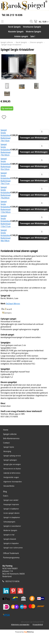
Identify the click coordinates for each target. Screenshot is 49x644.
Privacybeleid (38, 624)
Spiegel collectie (7, 42)
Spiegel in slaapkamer (12, 517)
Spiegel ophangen (10, 460)
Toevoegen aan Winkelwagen (34, 138)
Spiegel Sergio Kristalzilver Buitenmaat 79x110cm (6, 135)
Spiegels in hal (9, 535)
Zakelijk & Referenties (12, 473)
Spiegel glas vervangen (12, 464)
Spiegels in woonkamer (12, 526)
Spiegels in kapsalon (11, 543)
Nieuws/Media (9, 486)
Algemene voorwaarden (20, 624)
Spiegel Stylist (9, 447)
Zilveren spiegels (36, 42)
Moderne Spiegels (33, 32)
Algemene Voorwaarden (13, 482)
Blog (5, 491)
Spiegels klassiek (10, 539)
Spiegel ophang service (12, 456)
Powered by (24, 632)
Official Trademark (11, 553)
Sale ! (33, 36)
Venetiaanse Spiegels (32, 27)
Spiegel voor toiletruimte (13, 548)
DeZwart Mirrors (13, 304)
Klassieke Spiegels (16, 32)
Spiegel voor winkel (11, 500)
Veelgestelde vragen (11, 477)
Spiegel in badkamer (11, 509)
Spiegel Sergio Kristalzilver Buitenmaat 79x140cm (6, 150)
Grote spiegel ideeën (11, 513)
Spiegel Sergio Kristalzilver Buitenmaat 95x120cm (6, 164)
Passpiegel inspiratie (11, 504)
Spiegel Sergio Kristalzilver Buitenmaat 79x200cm (6, 192)
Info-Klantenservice (11, 438)
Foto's (6, 496)
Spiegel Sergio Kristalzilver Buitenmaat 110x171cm (6, 221)
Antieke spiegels (21, 36)
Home (6, 430)
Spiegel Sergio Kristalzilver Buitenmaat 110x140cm (6, 207)
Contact (6, 443)
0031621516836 (12, 581)
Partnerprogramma (11, 558)
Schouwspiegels (9, 522)
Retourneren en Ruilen (12, 469)
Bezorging (7, 451)
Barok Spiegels (14, 27)
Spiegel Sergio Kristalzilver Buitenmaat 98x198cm (6, 235)
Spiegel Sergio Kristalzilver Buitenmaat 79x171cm (6, 178)
